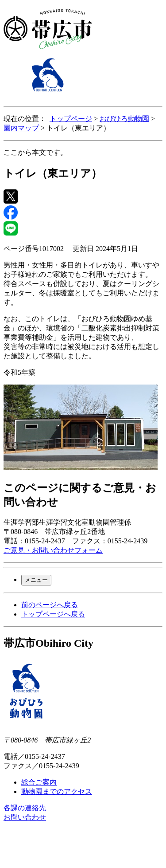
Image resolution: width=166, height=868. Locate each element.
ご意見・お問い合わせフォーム (53, 550)
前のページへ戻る (50, 605)
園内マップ (21, 128)
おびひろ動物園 (124, 119)
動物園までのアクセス (57, 791)
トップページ (71, 119)
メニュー (36, 580)
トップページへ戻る (53, 614)
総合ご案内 (39, 782)
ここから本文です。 (35, 152)
